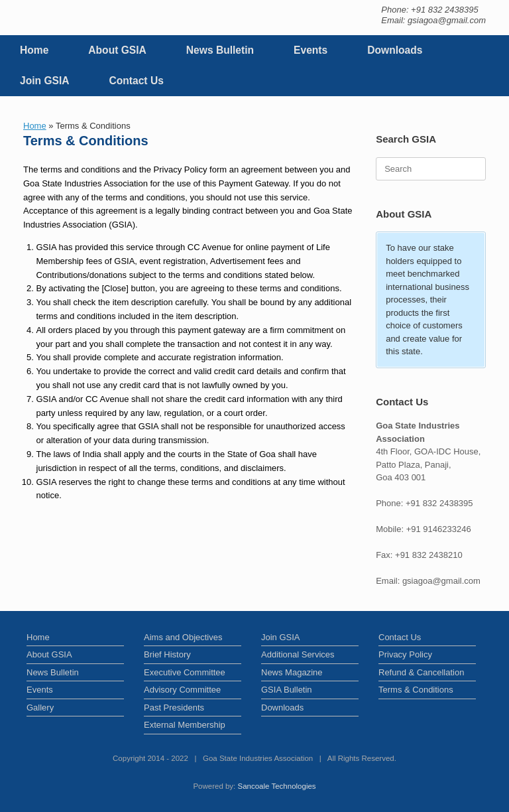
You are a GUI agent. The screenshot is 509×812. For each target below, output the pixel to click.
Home (34, 50)
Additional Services (298, 654)
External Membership (185, 725)
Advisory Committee (182, 690)
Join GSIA (45, 81)
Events (311, 50)
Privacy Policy (405, 654)
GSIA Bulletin (287, 690)
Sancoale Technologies (277, 786)
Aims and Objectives (183, 637)
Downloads (395, 50)
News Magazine (292, 672)
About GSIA (117, 50)
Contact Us (137, 81)
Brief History (167, 654)
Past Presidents (174, 708)
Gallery (40, 708)
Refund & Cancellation (421, 672)
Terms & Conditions (416, 690)
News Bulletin (220, 50)
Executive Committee (185, 672)
